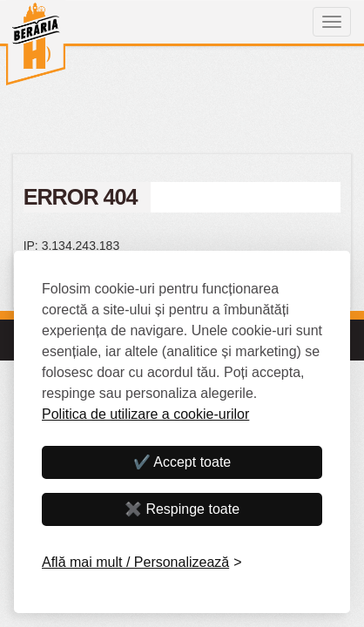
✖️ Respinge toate (182, 509)
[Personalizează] (142, 563)
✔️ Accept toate (182, 462)
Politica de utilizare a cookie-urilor (145, 414)
